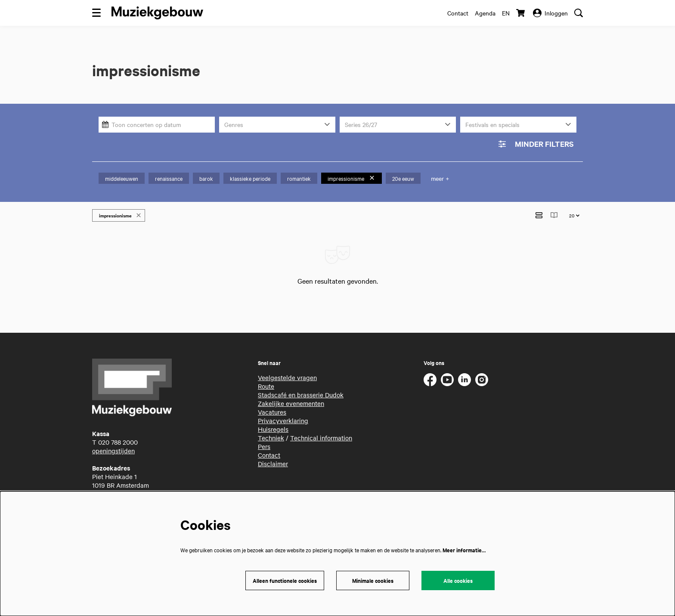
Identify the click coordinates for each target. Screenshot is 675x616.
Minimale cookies (373, 580)
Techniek (271, 433)
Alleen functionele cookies (285, 580)
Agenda (485, 13)
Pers (264, 442)
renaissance (169, 178)
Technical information (321, 433)
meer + (440, 178)
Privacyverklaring (283, 416)
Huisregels (273, 424)
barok (206, 178)
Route (266, 381)
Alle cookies (458, 580)
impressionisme (351, 178)
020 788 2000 (118, 437)
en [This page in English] (506, 13)
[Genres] (277, 125)
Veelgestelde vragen (287, 373)
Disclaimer (273, 459)
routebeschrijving (117, 489)
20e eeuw (403, 178)
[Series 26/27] (398, 125)
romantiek (299, 178)
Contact (458, 13)
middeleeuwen (122, 178)
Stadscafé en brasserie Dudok (301, 390)
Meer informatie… (464, 550)
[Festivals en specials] (518, 125)
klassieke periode (250, 178)
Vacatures (272, 407)
